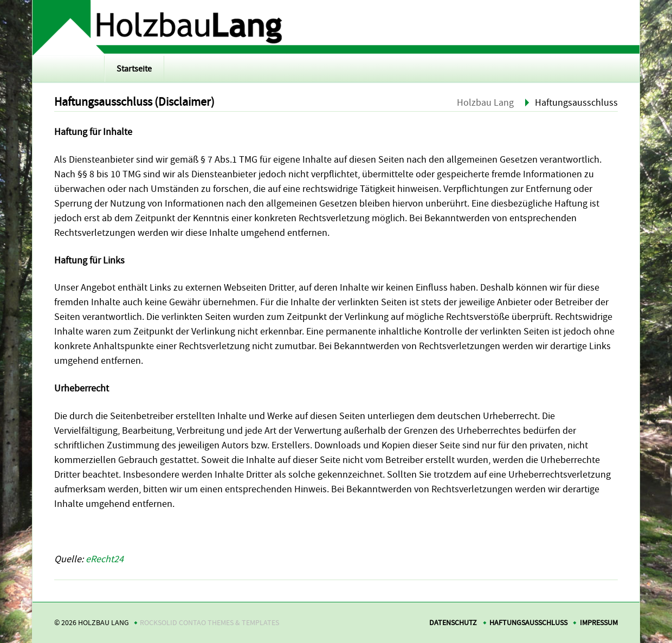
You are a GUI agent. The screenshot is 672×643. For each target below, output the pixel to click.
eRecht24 (105, 559)
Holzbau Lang (485, 103)
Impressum (599, 623)
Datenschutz (453, 623)
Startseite (134, 69)
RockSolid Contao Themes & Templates (209, 623)
